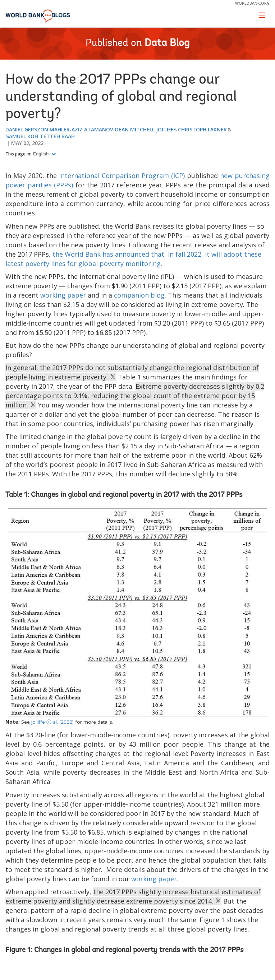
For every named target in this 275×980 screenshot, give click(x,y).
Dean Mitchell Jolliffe (146, 129)
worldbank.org (252, 3)
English (42, 154)
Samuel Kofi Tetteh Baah (40, 136)
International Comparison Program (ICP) (122, 176)
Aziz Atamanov (92, 129)
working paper (63, 295)
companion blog (139, 295)
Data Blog (167, 43)
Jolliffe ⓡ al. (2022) (52, 722)
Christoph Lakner (202, 129)
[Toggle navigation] (262, 15)
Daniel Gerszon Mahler (38, 129)
